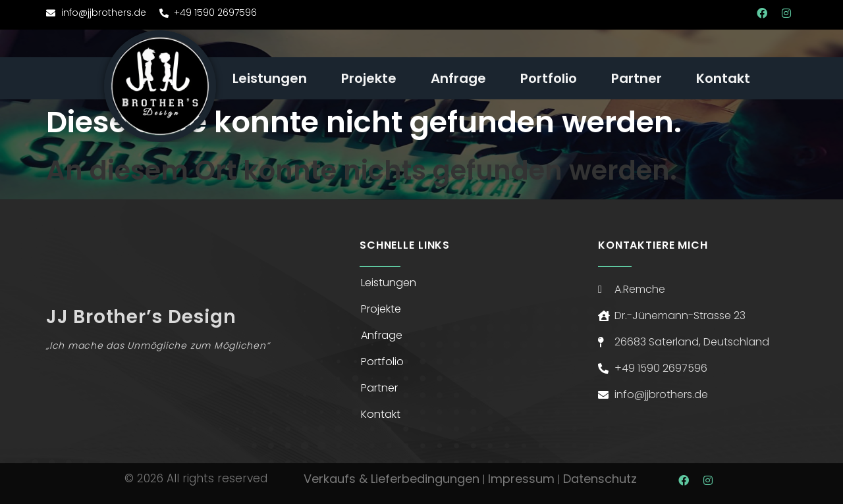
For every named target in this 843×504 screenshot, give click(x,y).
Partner (637, 78)
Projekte (369, 78)
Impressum (521, 479)
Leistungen (270, 78)
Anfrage (458, 78)
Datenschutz (600, 479)
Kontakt (723, 78)
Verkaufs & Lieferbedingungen (392, 479)
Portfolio (549, 78)
